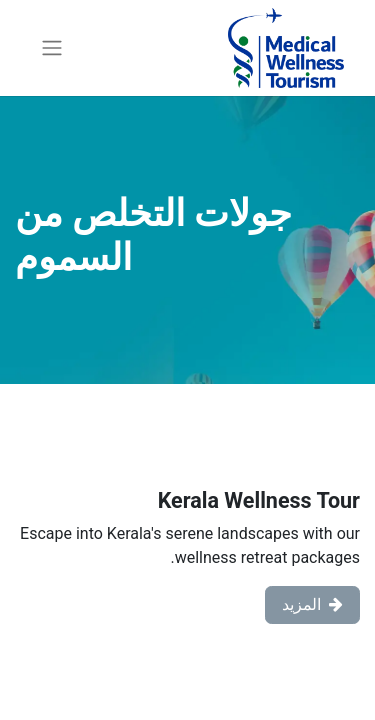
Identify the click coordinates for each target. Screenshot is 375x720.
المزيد (312, 604)
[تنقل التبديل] (52, 48)
